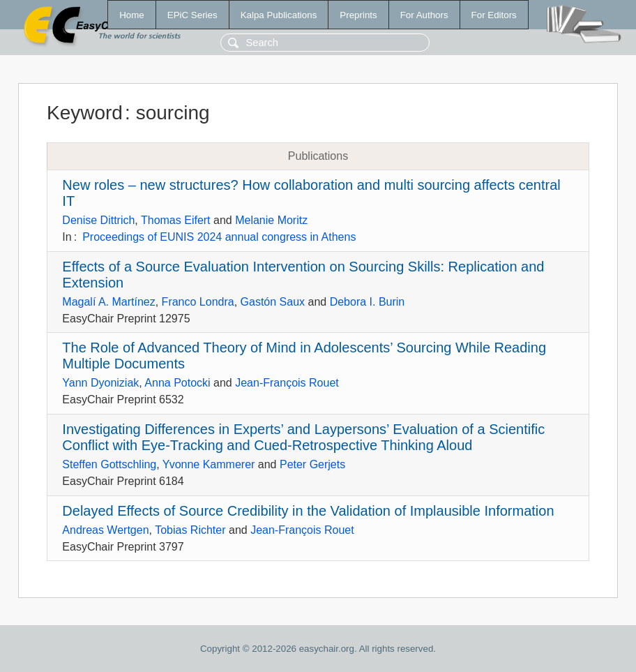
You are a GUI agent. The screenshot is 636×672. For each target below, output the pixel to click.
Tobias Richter (190, 530)
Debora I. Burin (368, 302)
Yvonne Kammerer (209, 464)
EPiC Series (192, 15)
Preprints (358, 15)
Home (132, 15)
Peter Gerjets (312, 464)
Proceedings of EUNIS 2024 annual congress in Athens (219, 237)
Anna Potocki (177, 383)
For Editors (494, 15)
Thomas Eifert (176, 220)
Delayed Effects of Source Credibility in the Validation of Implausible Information (308, 511)
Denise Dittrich (98, 220)
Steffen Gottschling (109, 464)
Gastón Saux (273, 302)
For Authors (424, 15)
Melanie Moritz (271, 220)
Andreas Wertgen (105, 530)
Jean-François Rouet (287, 383)
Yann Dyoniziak (100, 383)
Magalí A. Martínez (108, 302)
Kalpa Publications (279, 15)
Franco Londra (198, 302)
